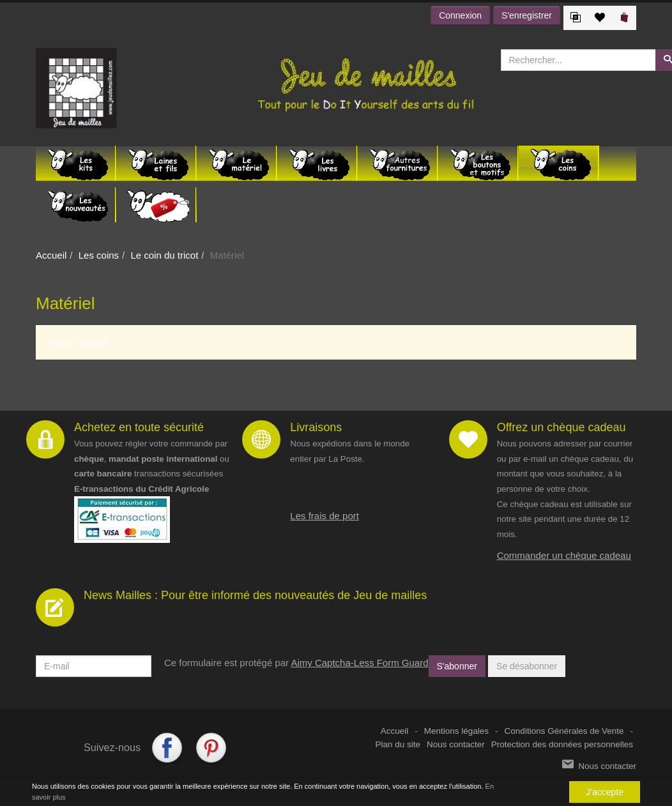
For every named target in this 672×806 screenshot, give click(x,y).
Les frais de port (325, 516)
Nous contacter (456, 744)
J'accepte (605, 792)
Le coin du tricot (164, 255)
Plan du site (398, 744)
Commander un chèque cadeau (564, 555)
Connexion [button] (460, 15)
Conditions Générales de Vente (564, 731)
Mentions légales (456, 731)
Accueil (51, 255)
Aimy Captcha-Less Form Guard (359, 663)
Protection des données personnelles (562, 744)
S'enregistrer (527, 15)
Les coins (99, 255)
